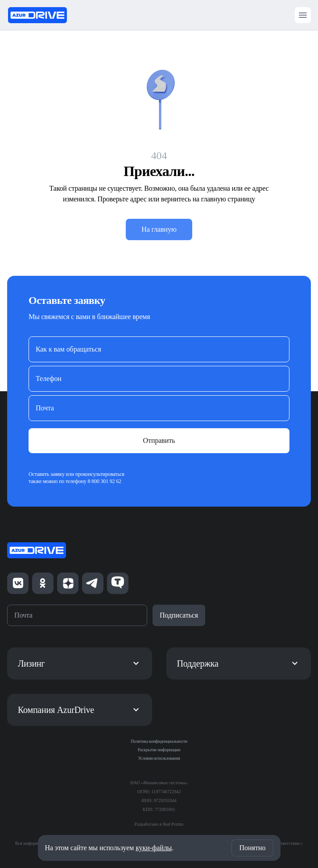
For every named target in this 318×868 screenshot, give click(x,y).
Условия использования (159, 758)
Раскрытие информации (159, 750)
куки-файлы (154, 848)
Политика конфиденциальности (159, 741)
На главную (159, 229)
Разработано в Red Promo (159, 824)
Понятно (252, 848)
